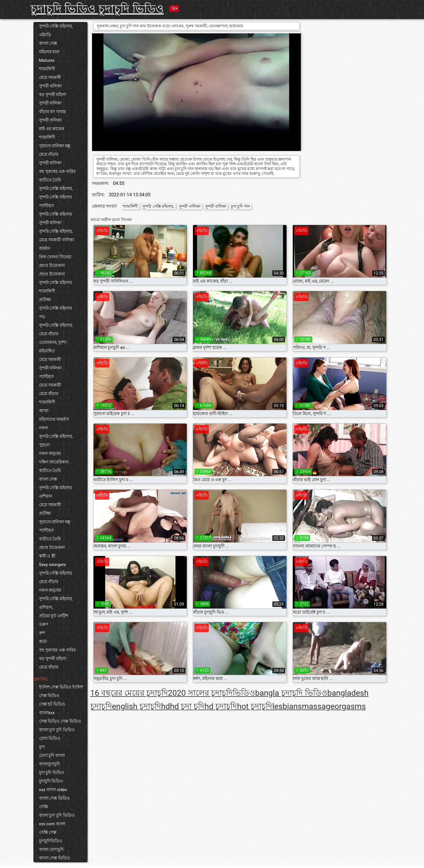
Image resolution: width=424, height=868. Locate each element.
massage (318, 706)
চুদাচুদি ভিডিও (51, 781)
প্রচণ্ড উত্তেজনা (52, 265)
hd (166, 706)
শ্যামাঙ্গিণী (47, 69)
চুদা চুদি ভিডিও (52, 773)
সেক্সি (43, 807)
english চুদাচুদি (137, 706)
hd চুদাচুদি (221, 706)
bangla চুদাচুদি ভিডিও (291, 693)
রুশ (42, 633)
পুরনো (44, 445)
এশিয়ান (46, 496)
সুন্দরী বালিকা (50, 86)
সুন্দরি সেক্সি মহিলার (55, 197)
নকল (43, 428)
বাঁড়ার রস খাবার (52, 112)
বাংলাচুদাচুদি (49, 764)
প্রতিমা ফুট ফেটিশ (54, 616)
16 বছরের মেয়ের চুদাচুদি (129, 693)
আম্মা (44, 411)
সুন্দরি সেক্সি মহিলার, (56, 26)
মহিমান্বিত (47, 351)
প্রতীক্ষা (45, 300)
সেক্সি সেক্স (48, 832)
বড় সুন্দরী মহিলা (53, 95)
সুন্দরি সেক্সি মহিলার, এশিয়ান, (56, 603)
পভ (42, 317)
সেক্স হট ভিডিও (52, 704)
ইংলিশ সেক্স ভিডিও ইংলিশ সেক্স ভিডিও (61, 691)
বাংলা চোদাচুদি (51, 849)
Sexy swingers (53, 565)
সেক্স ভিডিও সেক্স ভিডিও (60, 721)
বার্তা (43, 642)
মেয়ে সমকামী (50, 77)
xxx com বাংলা (52, 824)
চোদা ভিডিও (50, 738)
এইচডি (45, 35)
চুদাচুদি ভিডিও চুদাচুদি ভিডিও (97, 9)
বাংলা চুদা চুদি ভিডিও (57, 730)
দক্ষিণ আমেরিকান (54, 462)
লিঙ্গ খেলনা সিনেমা (55, 257)
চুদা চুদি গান (240, 206)
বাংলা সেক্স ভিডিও (54, 798)
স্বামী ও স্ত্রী (47, 556)
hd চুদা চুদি (187, 706)
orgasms (350, 706)
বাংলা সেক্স (48, 43)
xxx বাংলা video (53, 790)
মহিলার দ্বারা (49, 52)
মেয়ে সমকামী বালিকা (57, 240)
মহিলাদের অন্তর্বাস (54, 419)
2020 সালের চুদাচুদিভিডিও (212, 693)
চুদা (42, 747)
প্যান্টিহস (46, 206)
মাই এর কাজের (52, 129)
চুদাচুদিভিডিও (51, 841)
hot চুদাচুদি (255, 706)
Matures (47, 60)
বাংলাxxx (47, 713)
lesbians (287, 706)
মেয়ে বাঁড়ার (49, 154)
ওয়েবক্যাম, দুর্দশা (53, 342)
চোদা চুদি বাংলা (52, 755)
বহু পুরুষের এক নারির (57, 171)
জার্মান (44, 248)
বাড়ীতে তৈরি (50, 180)
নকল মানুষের (50, 454)
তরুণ (44, 624)
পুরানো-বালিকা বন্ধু (55, 146)
